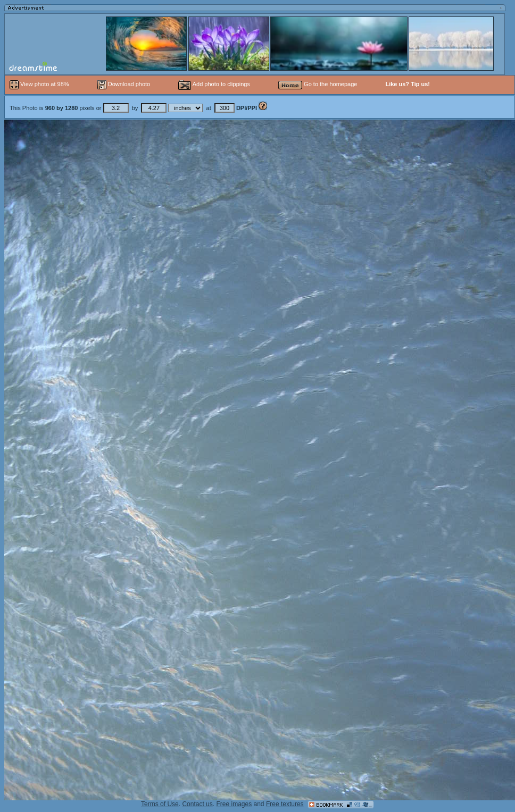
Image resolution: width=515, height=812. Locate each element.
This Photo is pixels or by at (134, 108)
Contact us (197, 804)
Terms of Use (160, 804)
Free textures (285, 804)
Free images (234, 804)
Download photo (124, 84)
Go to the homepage (318, 84)
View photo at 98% (40, 84)
